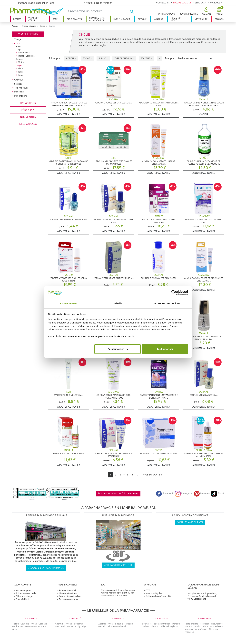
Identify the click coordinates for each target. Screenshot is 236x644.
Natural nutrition (193, 626)
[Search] (97, 11)
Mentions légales (154, 593)
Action (70, 58)
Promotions (28, 103)
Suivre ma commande (26, 593)
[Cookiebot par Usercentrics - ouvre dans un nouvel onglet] (174, 293)
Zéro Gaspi (201, 3)
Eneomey (29, 626)
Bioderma (78, 624)
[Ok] (133, 11)
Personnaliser (118, 349)
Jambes (19, 59)
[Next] (152, 475)
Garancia (43, 624)
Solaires (18, 84)
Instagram (184, 494)
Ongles (19, 65)
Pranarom (190, 632)
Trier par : (170, 58)
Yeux (20, 72)
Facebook (165, 494)
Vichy (14, 629)
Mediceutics (18, 626)
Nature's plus (201, 629)
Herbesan (205, 624)
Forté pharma (192, 624)
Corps (42, 26)
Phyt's (85, 626)
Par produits (21, 96)
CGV (148, 590)
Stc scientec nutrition (160, 624)
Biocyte (145, 624)
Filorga (15, 624)
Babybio (119, 624)
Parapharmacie (122, 19)
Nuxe (71, 626)
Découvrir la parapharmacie (46, 568)
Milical (146, 626)
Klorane (112, 626)
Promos (219, 19)
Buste (18, 46)
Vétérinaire (201, 19)
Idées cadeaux (28, 124)
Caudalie (25, 624)
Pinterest (202, 494)
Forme (87, 58)
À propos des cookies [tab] (167, 303)
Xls (177, 626)
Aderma (59, 624)
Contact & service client (70, 596)
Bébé (55, 19)
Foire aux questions (68, 599)
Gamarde (40, 626)
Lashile (162, 626)
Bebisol (130, 624)
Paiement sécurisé (68, 590)
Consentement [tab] (69, 303)
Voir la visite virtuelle (118, 565)
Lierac (154, 626)
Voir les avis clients (190, 522)
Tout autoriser (165, 349)
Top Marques (21, 88)
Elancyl (170, 626)
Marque (146, 58)
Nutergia (213, 629)
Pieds (21, 68)
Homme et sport (176, 19)
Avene (34, 624)
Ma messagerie (23, 590)
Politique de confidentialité (158, 596)
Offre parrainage (24, 596)
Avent (111, 624)
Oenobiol (177, 624)
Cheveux (19, 80)
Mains (21, 62)
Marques (215, 3)
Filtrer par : (55, 58)
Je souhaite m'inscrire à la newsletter (118, 494)
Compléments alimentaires (97, 19)
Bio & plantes (74, 19)
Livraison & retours (68, 593)
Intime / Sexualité (26, 56)
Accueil (15, 26)
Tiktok (218, 494)
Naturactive (217, 624)
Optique (142, 19)
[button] (206, 11)
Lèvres (21, 75)
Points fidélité (22, 599)
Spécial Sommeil (182, 3)
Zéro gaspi (28, 110)
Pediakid (122, 626)
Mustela (102, 626)
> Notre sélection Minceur (98, 3)
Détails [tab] (118, 303)
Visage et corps (33, 19)
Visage (18, 39)
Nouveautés (163, 3)
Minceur (158, 19)
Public (102, 58)
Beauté (17, 19)
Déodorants (24, 53)
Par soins (19, 92)
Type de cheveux (124, 58)
